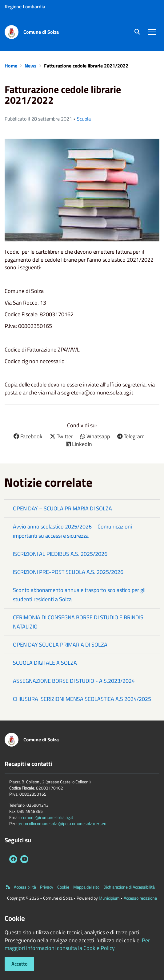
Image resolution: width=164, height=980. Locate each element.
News (31, 66)
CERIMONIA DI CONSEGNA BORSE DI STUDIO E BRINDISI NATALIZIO (79, 622)
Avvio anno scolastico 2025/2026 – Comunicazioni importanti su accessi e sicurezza (72, 531)
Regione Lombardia (25, 6)
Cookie (63, 887)
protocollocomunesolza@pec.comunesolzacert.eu (62, 823)
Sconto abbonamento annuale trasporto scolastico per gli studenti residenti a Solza (79, 595)
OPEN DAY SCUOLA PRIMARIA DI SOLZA (60, 645)
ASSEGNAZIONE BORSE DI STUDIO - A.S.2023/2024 (74, 681)
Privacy (47, 887)
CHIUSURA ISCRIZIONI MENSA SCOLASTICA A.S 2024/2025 (82, 699)
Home (12, 66)
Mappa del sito (86, 887)
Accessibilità (25, 887)
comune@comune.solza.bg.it (47, 817)
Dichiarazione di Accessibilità (129, 887)
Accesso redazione (140, 898)
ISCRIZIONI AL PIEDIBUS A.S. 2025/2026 (60, 554)
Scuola (84, 119)
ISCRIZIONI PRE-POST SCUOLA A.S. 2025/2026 (68, 572)
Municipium (109, 898)
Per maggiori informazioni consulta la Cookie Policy (77, 944)
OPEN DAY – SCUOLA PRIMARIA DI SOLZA (62, 508)
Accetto (19, 964)
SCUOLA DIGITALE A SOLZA (45, 663)
